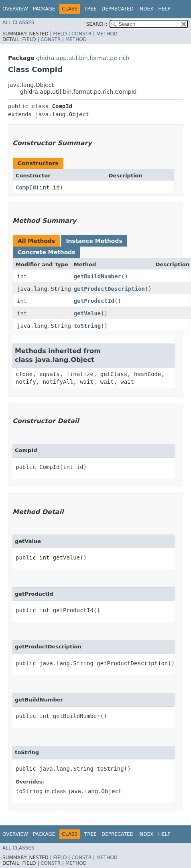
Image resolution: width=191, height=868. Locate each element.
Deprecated (118, 9)
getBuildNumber (98, 276)
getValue (87, 313)
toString (87, 326)
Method (107, 34)
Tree (90, 9)
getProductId (94, 301)
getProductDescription (109, 289)
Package (44, 9)
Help (164, 9)
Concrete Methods (47, 252)
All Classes (18, 23)
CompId (26, 187)
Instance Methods (94, 241)
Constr (81, 34)
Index (146, 9)
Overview (15, 9)
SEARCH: (97, 24)
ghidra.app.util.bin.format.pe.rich (83, 58)
